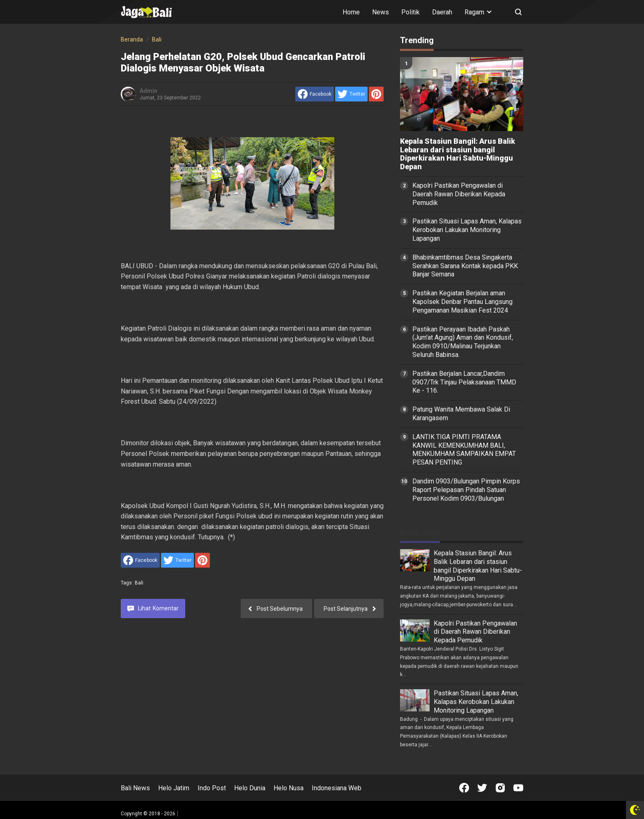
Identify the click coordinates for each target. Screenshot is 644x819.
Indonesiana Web (337, 788)
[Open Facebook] (464, 788)
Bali (139, 583)
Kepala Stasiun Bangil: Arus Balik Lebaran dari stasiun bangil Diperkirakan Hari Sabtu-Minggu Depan (458, 154)
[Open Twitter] (482, 788)
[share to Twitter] (351, 94)
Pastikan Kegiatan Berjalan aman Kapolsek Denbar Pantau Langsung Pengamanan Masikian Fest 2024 (462, 302)
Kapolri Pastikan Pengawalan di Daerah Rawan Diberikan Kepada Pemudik (459, 194)
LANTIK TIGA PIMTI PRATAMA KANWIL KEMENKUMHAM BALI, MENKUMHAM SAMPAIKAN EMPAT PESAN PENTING (464, 450)
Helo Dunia (250, 788)
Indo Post (212, 788)
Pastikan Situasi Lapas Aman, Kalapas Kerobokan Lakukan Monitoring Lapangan (467, 230)
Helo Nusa (289, 788)
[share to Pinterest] (376, 94)
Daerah (442, 12)
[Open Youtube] (518, 788)
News (381, 12)
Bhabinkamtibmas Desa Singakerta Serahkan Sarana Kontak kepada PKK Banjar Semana (465, 266)
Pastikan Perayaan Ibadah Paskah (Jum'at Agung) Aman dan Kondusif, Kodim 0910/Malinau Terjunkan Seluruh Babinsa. (463, 342)
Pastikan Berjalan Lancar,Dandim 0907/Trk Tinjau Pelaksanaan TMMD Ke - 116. (464, 382)
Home (351, 12)
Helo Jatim (174, 788)
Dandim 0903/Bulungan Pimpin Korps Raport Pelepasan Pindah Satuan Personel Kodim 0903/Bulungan (466, 490)
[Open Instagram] (500, 788)
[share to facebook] (315, 94)
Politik (411, 12)
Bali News (135, 788)
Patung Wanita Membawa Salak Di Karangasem (461, 414)
